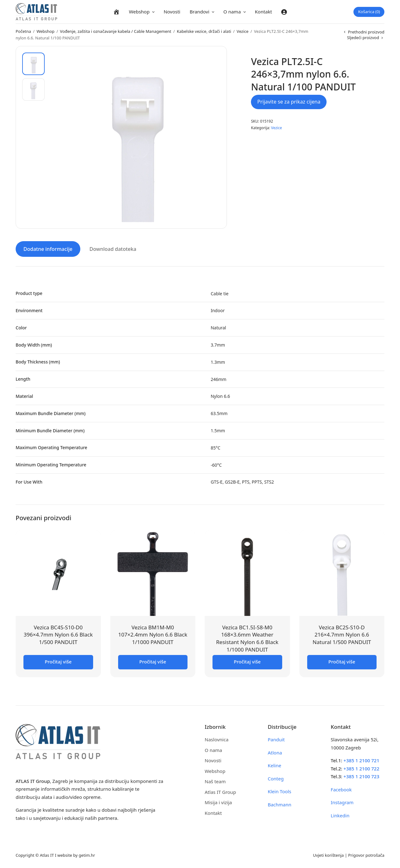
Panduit (276, 739)
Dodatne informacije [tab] (48, 249)
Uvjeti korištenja (328, 855)
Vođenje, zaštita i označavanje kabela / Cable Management (116, 31)
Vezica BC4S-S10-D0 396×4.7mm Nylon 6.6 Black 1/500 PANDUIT (58, 635)
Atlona (275, 753)
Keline (275, 765)
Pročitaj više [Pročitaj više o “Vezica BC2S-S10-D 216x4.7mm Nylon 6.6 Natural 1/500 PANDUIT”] (342, 662)
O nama (232, 12)
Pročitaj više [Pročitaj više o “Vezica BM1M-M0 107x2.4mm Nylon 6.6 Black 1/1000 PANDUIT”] (153, 662)
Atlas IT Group (220, 792)
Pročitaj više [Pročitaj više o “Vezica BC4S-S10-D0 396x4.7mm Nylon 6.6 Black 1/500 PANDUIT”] (58, 662)
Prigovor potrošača (366, 855)
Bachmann (280, 805)
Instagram (342, 802)
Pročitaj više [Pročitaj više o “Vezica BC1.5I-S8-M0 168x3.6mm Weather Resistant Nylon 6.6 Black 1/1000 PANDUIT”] (247, 662)
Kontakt (264, 12)
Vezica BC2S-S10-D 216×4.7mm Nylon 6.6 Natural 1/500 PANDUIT (342, 635)
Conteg (276, 779)
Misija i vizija (218, 802)
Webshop (139, 12)
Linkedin (340, 815)
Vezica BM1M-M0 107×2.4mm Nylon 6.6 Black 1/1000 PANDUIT (153, 635)
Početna (23, 31)
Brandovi (200, 12)
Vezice (242, 31)
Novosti (172, 12)
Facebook (341, 789)
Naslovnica (217, 739)
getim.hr (87, 855)
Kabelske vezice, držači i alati (204, 31)
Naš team (215, 781)
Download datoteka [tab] (113, 249)
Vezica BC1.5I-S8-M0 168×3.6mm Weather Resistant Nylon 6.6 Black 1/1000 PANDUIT (247, 638)
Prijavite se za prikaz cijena (289, 102)
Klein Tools (280, 791)
